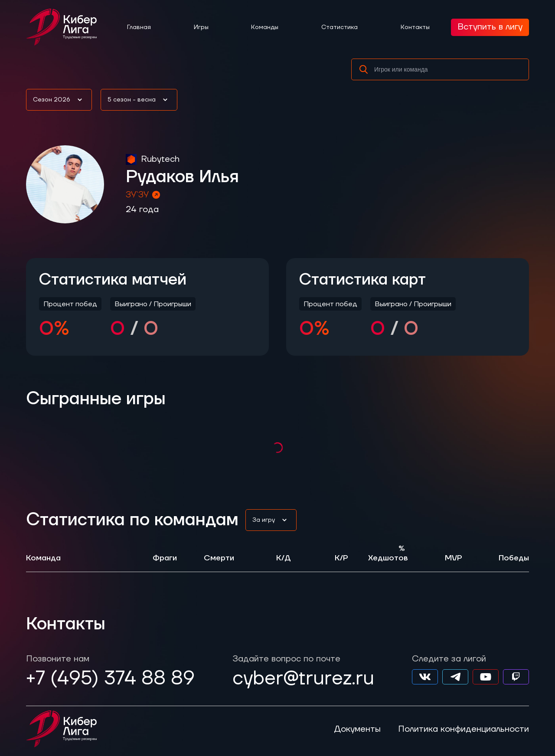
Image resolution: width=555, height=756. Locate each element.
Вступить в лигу (490, 27)
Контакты (415, 27)
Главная (139, 27)
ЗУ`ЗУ (144, 195)
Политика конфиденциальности (464, 729)
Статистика (340, 27)
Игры (201, 27)
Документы (357, 729)
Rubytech (160, 159)
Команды (265, 27)
